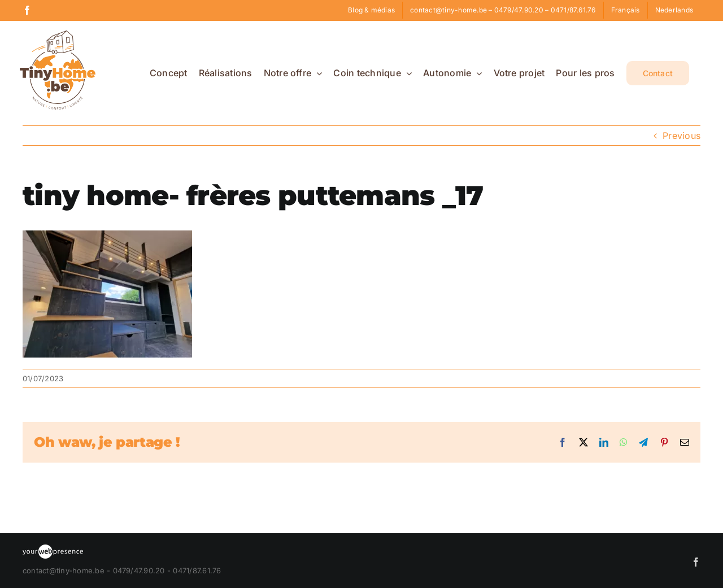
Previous (681, 136)
